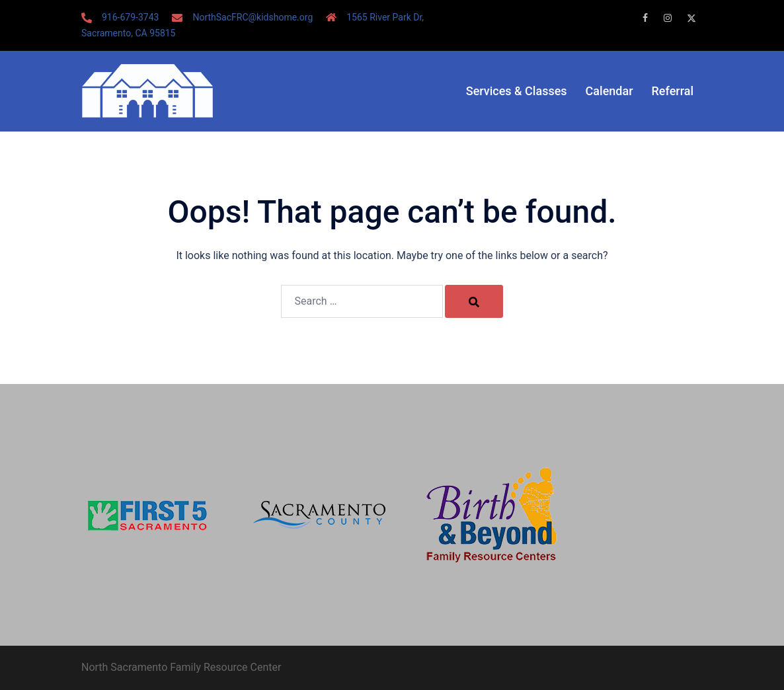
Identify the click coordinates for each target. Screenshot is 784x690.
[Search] (474, 301)
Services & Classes (517, 91)
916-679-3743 (130, 17)
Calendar (609, 91)
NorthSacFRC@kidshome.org (253, 17)
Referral (673, 91)
